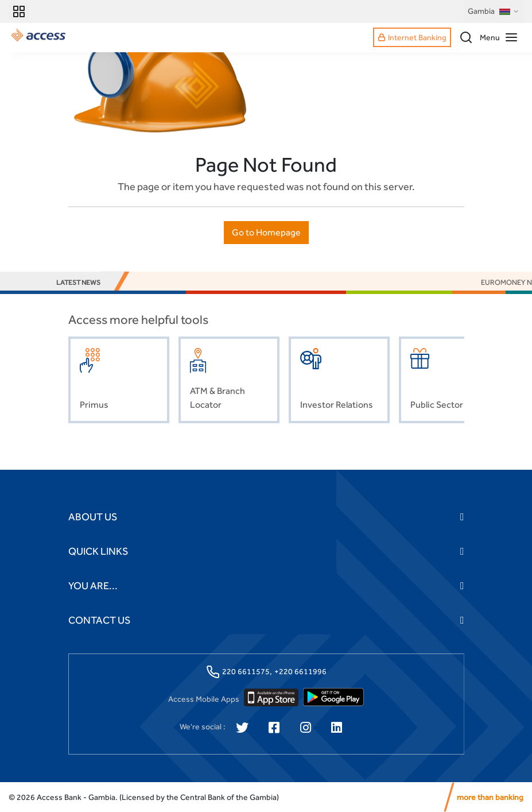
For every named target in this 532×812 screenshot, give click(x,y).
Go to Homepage (266, 232)
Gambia (494, 11)
